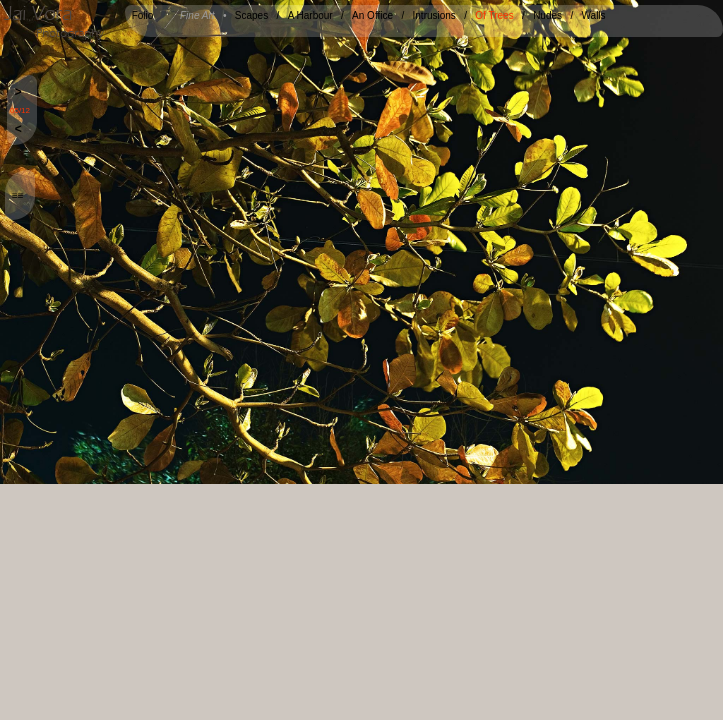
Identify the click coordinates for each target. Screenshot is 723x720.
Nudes (547, 15)
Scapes (251, 15)
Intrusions (434, 15)
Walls (594, 15)
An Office (372, 15)
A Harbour (310, 15)
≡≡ (18, 195)
